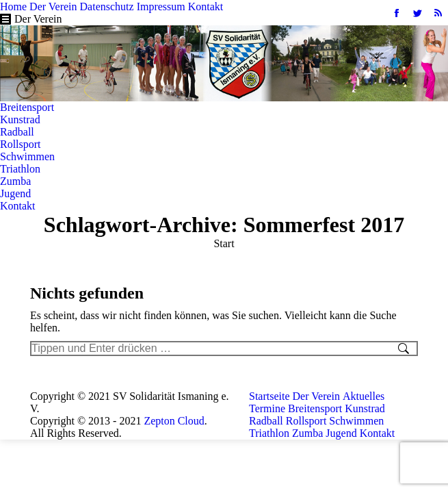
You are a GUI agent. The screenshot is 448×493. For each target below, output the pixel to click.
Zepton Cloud (174, 421)
